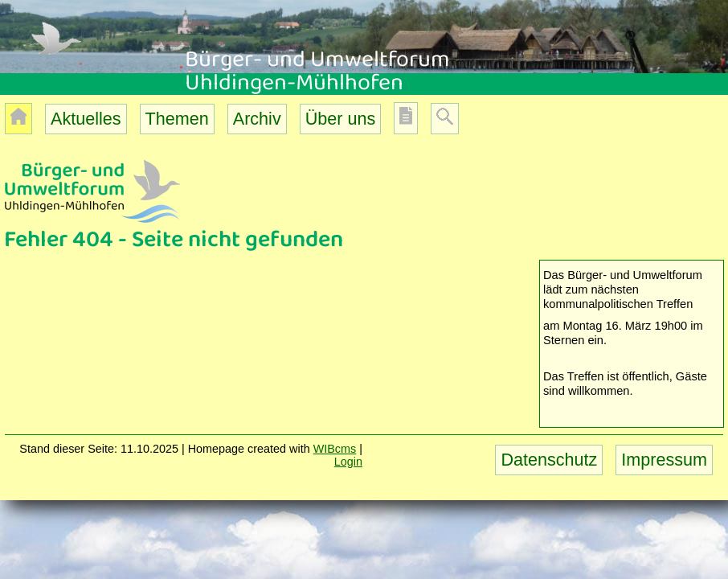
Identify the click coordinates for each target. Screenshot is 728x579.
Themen (177, 119)
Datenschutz (549, 460)
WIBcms (335, 449)
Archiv (257, 119)
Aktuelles (86, 119)
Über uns (341, 119)
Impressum (664, 460)
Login (348, 462)
